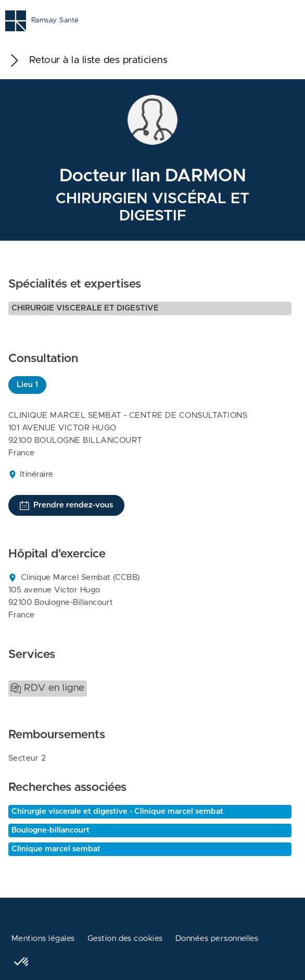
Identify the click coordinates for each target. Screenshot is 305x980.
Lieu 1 (27, 385)
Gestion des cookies (125, 939)
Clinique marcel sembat (56, 849)
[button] (22, 962)
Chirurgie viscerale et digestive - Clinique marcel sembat (117, 811)
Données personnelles (217, 939)
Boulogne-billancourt (50, 830)
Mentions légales (43, 939)
